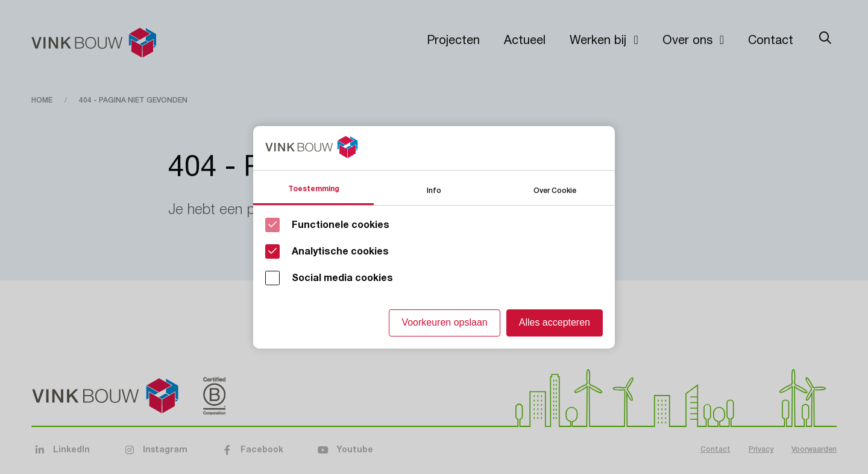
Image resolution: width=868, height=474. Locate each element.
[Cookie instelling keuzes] (434, 237)
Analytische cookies (340, 251)
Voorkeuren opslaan (444, 322)
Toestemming (314, 189)
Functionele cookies (341, 225)
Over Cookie (555, 190)
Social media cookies (342, 278)
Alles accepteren (555, 322)
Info (434, 190)
